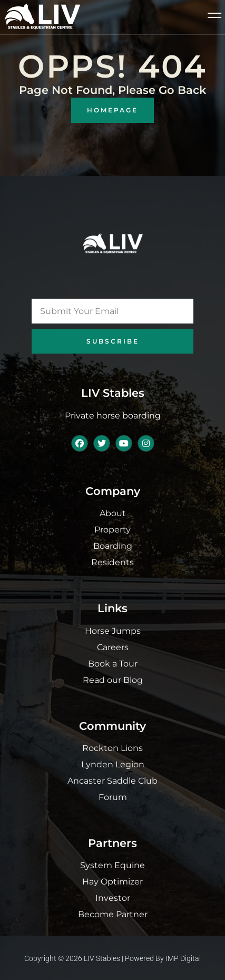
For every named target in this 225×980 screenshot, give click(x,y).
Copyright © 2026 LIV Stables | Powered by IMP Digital (112, 958)
